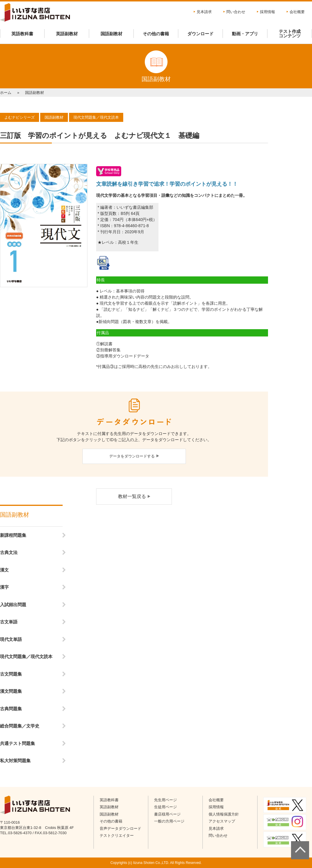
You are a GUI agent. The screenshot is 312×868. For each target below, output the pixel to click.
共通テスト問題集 (17, 743)
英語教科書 (22, 34)
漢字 (4, 587)
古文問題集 (11, 674)
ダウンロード (200, 34)
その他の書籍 (156, 34)
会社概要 (297, 12)
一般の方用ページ (169, 821)
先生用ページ (165, 800)
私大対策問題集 (15, 761)
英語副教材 (67, 34)
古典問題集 (11, 709)
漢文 (4, 570)
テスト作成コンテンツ (290, 34)
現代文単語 (11, 639)
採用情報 (267, 12)
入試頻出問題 (13, 605)
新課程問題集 (13, 535)
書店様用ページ (167, 814)
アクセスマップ (222, 821)
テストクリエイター (117, 835)
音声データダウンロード (120, 828)
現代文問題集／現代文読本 (26, 656)
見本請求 (204, 12)
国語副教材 (111, 34)
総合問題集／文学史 (20, 726)
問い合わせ (236, 12)
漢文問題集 (11, 691)
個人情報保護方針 (224, 814)
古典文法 (9, 552)
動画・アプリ (245, 34)
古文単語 (9, 622)
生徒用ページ (165, 807)
